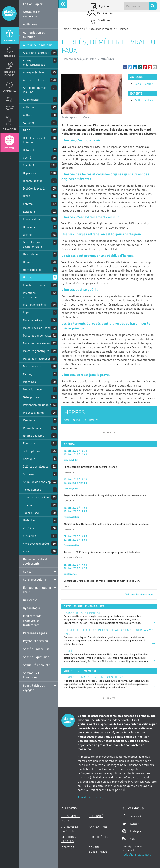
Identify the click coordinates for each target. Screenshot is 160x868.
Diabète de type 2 (34, 188)
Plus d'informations (90, 797)
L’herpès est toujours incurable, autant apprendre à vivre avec (109, 632)
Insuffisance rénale (35, 305)
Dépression (30, 173)
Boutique (103, 20)
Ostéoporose (31, 397)
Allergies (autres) (34, 72)
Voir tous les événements (140, 594)
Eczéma (28, 204)
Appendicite (31, 99)
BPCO (27, 130)
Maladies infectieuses (37, 359)
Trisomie (29, 505)
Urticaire (29, 520)
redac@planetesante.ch (137, 854)
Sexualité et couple (36, 665)
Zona (26, 551)
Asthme (28, 115)
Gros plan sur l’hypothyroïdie (32, 244)
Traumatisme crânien (37, 497)
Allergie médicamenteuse (34, 62)
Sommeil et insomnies (31, 675)
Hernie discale (32, 270)
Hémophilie (30, 254)
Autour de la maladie (38, 45)
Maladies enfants (9, 74)
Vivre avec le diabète (36, 543)
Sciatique (29, 459)
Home (65, 29)
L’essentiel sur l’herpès (82, 613)
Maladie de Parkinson (37, 328)
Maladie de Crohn (34, 320)
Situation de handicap (37, 482)
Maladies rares (32, 366)
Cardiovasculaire (35, 579)
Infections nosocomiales (32, 295)
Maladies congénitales (37, 335)
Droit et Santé (9, 108)
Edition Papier (33, 4)
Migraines (29, 382)
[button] (125, 67)
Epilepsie (29, 211)
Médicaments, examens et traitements (33, 620)
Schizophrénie (32, 451)
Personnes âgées (35, 633)
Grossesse (30, 600)
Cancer (28, 571)
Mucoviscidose (32, 389)
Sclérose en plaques (36, 466)
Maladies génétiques (36, 351)
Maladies (9, 56)
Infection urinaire (34, 285)
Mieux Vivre (9, 129)
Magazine (9, 40)
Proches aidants (33, 412)
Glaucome (29, 227)
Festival (9, 148)
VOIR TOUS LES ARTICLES (81, 420)
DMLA (27, 196)
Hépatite (28, 262)
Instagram (133, 831)
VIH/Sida (29, 528)
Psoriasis (29, 420)
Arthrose (29, 107)
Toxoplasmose (32, 489)
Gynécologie (31, 608)
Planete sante (9, 14)
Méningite (29, 374)
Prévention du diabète (37, 405)
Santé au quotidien (36, 657)
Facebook (132, 816)
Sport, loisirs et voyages (34, 688)
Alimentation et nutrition (34, 34)
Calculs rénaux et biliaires (34, 140)
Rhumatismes (32, 428)
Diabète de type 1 (34, 181)
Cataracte (29, 150)
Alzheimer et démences (38, 80)
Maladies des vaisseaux (38, 343)
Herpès (28, 277)
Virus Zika (29, 536)
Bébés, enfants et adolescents (35, 561)
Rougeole (29, 443)
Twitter (131, 824)
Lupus (27, 312)
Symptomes (9, 91)
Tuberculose (31, 513)
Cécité (27, 158)
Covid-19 (29, 165)
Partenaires (105, 13)
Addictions (30, 24)
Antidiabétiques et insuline (35, 90)
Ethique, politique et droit (37, 590)
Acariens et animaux (36, 53)
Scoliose (28, 474)
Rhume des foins (34, 436)
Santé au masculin (36, 649)
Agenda (103, 6)
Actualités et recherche (32, 14)
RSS (129, 839)
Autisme (28, 123)
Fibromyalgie (31, 219)
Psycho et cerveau (36, 641)
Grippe (27, 235)
